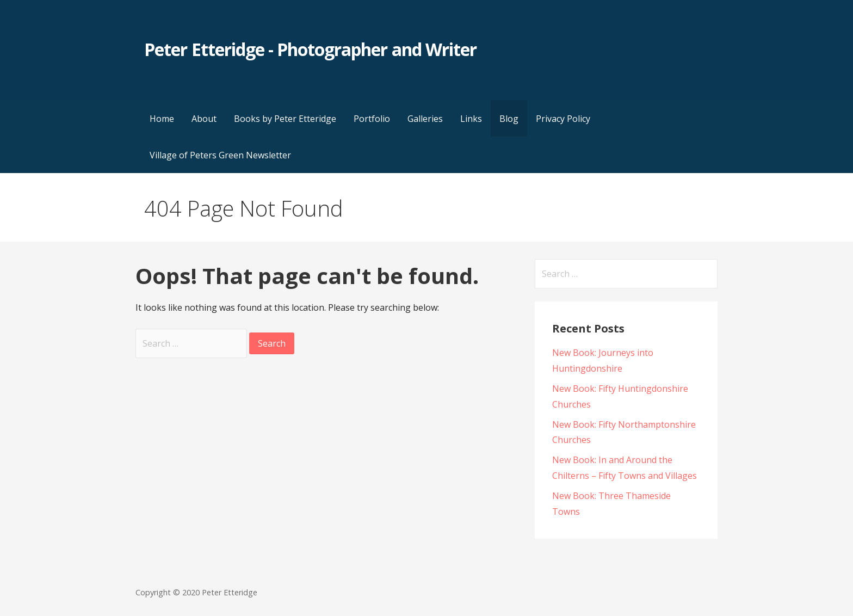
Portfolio (372, 119)
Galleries (425, 119)
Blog (509, 119)
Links (471, 119)
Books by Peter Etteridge (285, 119)
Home (162, 119)
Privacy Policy (563, 119)
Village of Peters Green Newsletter (220, 155)
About (204, 119)
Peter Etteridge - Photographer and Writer (310, 49)
